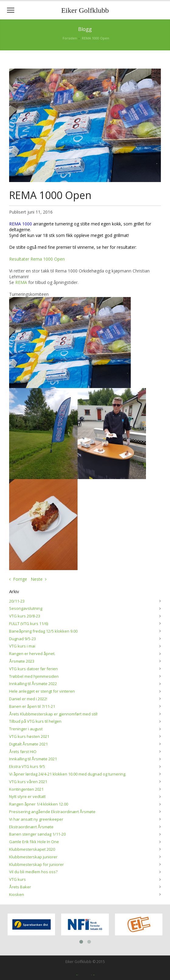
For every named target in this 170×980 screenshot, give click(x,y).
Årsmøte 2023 (22, 661)
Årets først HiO (23, 752)
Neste (37, 579)
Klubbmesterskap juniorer (33, 857)
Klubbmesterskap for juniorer (36, 864)
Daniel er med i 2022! (28, 699)
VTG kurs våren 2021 (28, 782)
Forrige (20, 579)
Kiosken (17, 894)
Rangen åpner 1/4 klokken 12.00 (39, 804)
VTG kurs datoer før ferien (33, 669)
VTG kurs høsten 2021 (29, 736)
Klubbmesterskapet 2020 (32, 849)
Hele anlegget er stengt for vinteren (42, 691)
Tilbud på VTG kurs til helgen (35, 721)
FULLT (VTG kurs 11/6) (29, 623)
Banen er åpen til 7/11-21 (32, 706)
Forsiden (70, 38)
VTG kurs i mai (22, 646)
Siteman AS (85, 974)
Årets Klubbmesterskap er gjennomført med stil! (53, 714)
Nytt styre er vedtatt (27, 796)
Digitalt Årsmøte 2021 (28, 744)
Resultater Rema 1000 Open (37, 259)
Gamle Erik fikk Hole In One (34, 842)
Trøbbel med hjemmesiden (34, 676)
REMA (21, 282)
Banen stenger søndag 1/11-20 (37, 834)
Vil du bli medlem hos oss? (33, 872)
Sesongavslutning (26, 608)
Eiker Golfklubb (85, 10)
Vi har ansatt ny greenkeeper (36, 819)
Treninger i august (26, 729)
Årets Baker (20, 887)
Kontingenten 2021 (26, 789)
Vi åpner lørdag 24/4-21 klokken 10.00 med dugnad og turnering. (68, 774)
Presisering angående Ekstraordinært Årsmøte (52, 812)
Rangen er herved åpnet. (32, 654)
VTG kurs (17, 879)
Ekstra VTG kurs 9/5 (27, 766)
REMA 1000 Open (95, 38)
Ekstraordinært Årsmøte (31, 827)
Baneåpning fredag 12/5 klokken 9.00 (43, 631)
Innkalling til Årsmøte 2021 (33, 759)
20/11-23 (17, 601)
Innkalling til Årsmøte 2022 (33, 684)
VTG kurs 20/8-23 (25, 616)
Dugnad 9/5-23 (23, 639)
